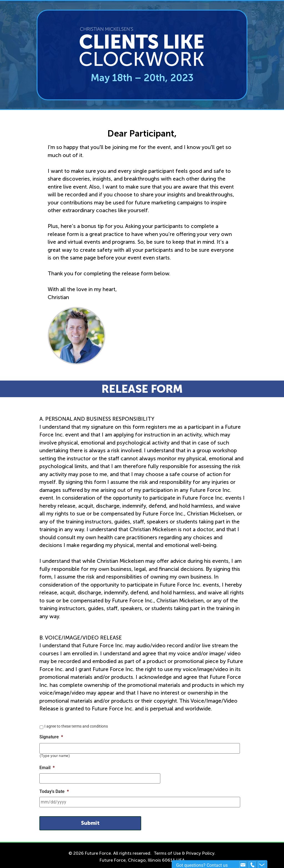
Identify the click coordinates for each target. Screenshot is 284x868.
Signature (51, 737)
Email (47, 767)
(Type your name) (55, 755)
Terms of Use (167, 850)
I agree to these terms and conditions (76, 726)
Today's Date (54, 790)
